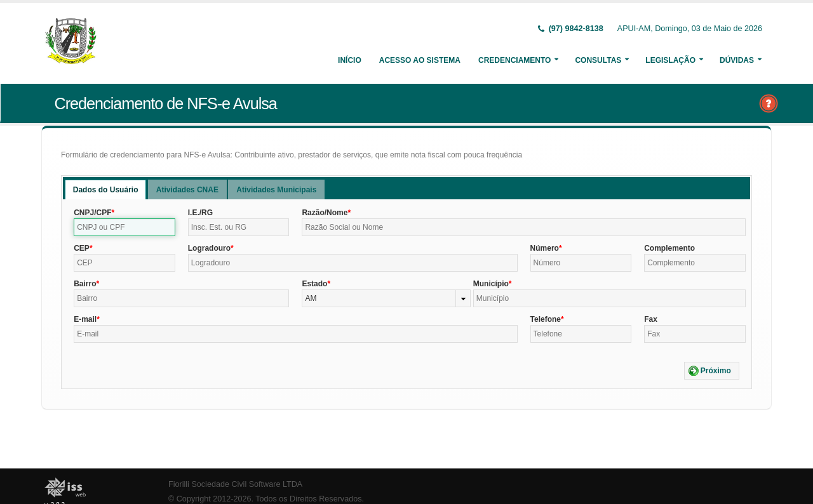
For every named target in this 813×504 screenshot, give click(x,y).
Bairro (85, 284)
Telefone (546, 319)
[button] (712, 371)
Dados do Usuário (106, 190)
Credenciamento (514, 60)
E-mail (85, 319)
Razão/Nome (325, 213)
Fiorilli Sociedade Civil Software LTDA (235, 484)
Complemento (669, 248)
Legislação (670, 60)
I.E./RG (200, 213)
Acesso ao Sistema (420, 60)
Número (545, 248)
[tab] (106, 189)
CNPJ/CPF (92, 213)
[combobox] (386, 298)
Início (350, 60)
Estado (314, 284)
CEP (82, 248)
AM (311, 298)
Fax (651, 319)
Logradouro (209, 248)
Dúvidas (737, 60)
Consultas (598, 60)
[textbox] (124, 227)
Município (491, 284)
